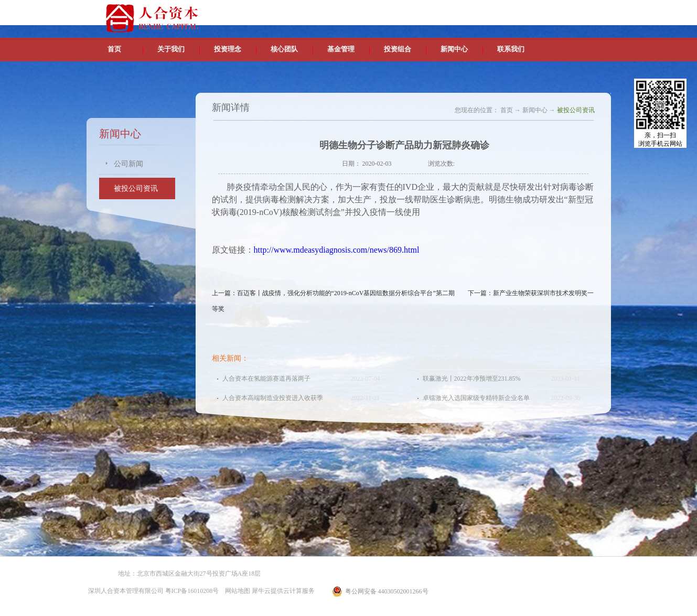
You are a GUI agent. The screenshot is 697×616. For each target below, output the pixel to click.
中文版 (511, 10)
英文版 (535, 10)
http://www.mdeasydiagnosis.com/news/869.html (337, 250)
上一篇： (333, 293)
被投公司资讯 (576, 110)
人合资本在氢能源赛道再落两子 (266, 379)
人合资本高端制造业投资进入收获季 (273, 398)
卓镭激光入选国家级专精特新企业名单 (476, 398)
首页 (114, 49)
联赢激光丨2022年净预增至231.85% (472, 379)
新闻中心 (535, 110)
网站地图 (236, 591)
